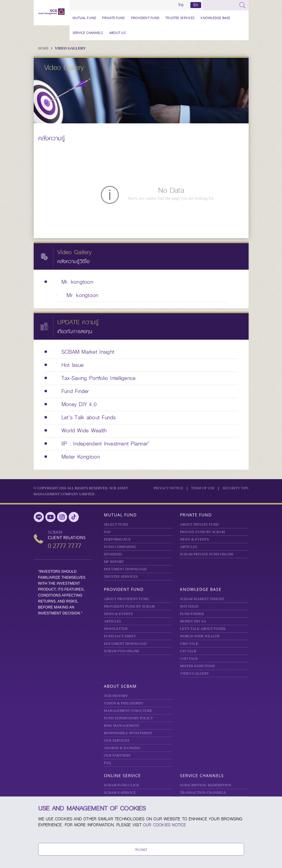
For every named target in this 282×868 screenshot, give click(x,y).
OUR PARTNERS (117, 755)
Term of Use (203, 488)
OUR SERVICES (117, 740)
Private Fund (114, 18)
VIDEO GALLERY (194, 673)
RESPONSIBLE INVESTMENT (128, 733)
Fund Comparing (120, 547)
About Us (117, 33)
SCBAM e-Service (120, 793)
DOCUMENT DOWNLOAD (125, 569)
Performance (117, 539)
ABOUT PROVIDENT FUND (126, 599)
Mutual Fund (84, 18)
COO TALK (189, 659)
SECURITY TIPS (235, 488)
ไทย (181, 5)
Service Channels (88, 33)
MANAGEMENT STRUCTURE (128, 711)
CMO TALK (189, 644)
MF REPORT (114, 562)
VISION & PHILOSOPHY (124, 703)
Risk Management (122, 726)
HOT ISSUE (189, 606)
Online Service (122, 775)
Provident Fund (145, 18)
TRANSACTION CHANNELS (203, 793)
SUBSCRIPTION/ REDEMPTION (206, 785)
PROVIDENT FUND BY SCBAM (129, 606)
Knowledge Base (215, 18)
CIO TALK (188, 651)
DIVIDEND (113, 554)
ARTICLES (189, 547)
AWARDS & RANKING (122, 748)
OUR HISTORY (116, 696)
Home (44, 48)
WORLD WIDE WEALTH (200, 636)
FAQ (107, 763)
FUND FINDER (192, 614)
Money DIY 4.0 (193, 621)
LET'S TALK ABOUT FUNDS (203, 629)
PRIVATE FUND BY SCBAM (202, 532)
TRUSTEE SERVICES (180, 18)
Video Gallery (70, 48)
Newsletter (116, 629)
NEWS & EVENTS (194, 539)
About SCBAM (120, 686)
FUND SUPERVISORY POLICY (128, 718)
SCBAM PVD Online (122, 651)
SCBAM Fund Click (122, 785)
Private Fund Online (207, 554)
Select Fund (116, 524)
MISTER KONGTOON (197, 666)
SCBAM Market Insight (202, 599)
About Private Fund (199, 524)
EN (196, 5)
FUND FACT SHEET (120, 636)
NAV (108, 532)
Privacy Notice (169, 488)
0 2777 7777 (64, 546)
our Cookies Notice (165, 825)
